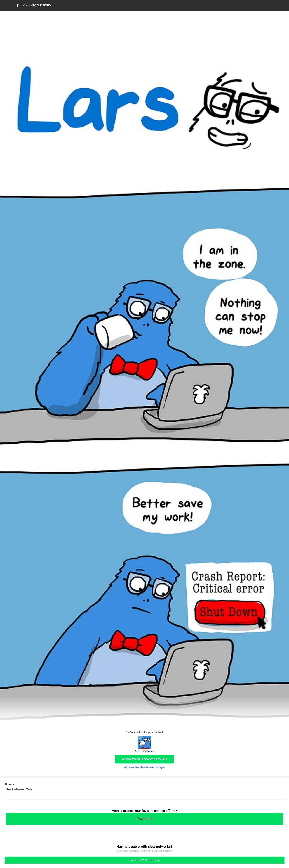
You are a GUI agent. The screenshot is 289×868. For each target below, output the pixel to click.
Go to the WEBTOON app (144, 860)
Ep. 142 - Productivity (33, 5)
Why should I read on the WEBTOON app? (145, 767)
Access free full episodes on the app (144, 759)
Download (144, 819)
